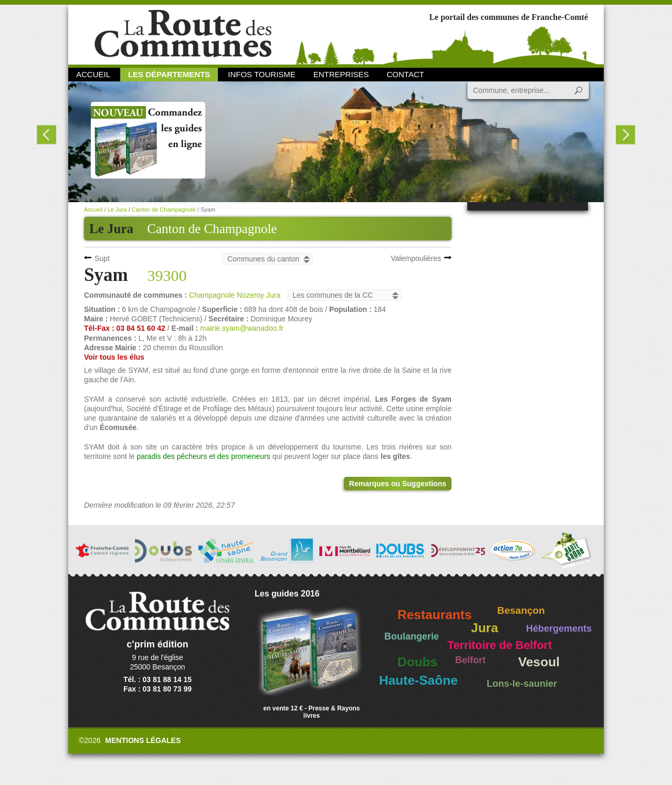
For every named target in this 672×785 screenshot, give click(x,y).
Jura (485, 628)
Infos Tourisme (262, 74)
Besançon (521, 610)
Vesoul (539, 662)
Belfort (470, 660)
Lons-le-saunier (522, 684)
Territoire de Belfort (500, 645)
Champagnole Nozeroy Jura (235, 295)
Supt (102, 258)
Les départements (169, 74)
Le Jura (117, 210)
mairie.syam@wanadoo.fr (242, 328)
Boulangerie (412, 636)
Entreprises (341, 74)
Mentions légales (143, 740)
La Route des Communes (183, 34)
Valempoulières (416, 258)
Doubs (417, 662)
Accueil (93, 74)
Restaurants (435, 615)
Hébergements (559, 629)
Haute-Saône (418, 680)
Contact (406, 74)
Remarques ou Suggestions (398, 484)
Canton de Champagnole (212, 229)
